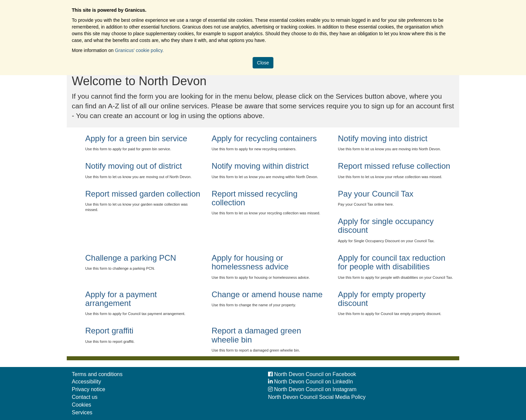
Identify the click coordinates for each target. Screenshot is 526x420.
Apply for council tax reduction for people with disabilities (391, 262)
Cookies (82, 405)
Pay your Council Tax (376, 194)
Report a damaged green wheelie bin (256, 335)
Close (263, 63)
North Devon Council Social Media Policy (317, 397)
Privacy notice (89, 389)
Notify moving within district (260, 166)
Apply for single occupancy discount (386, 226)
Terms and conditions (97, 374)
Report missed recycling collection (255, 198)
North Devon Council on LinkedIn (310, 382)
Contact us (85, 397)
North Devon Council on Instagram (312, 389)
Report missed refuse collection (394, 166)
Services (82, 412)
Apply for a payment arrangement (121, 299)
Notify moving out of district (134, 166)
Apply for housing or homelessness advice (250, 262)
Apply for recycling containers (264, 138)
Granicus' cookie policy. (139, 50)
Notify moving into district (383, 138)
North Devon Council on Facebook (312, 374)
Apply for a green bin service (136, 138)
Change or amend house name (267, 294)
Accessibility (86, 382)
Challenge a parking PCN (131, 258)
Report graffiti (109, 331)
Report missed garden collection (143, 194)
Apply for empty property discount (382, 299)
